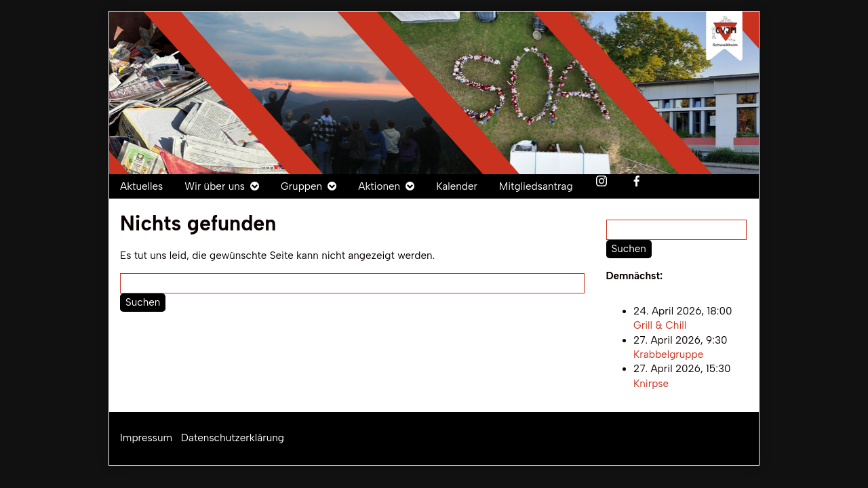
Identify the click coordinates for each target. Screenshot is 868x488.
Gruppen (301, 186)
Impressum (146, 438)
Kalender (457, 186)
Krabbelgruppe (668, 354)
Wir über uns (215, 186)
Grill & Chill (660, 326)
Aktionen (379, 186)
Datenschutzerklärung (233, 438)
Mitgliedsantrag (536, 186)
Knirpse (651, 384)
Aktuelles (141, 186)
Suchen (143, 302)
